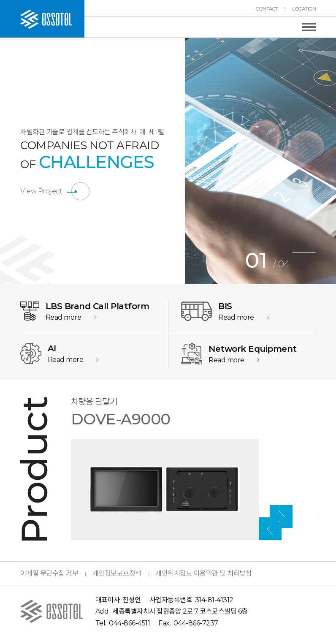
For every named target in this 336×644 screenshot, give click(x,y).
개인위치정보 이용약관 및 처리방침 (203, 573)
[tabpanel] (260, 161)
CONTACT (267, 9)
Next (322, 418)
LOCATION (304, 9)
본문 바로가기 (0, 0)
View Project (41, 191)
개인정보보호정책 (117, 573)
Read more (64, 317)
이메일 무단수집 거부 (49, 573)
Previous (179, 161)
